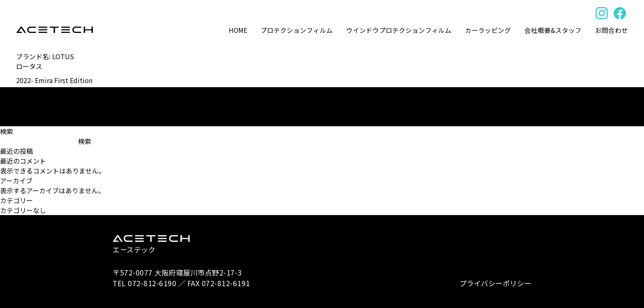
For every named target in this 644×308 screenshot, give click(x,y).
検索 (7, 131)
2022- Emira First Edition (54, 80)
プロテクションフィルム (297, 30)
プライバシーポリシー (496, 283)
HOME (238, 30)
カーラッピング (488, 30)
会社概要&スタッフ (553, 30)
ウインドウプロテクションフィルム (399, 30)
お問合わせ (612, 30)
